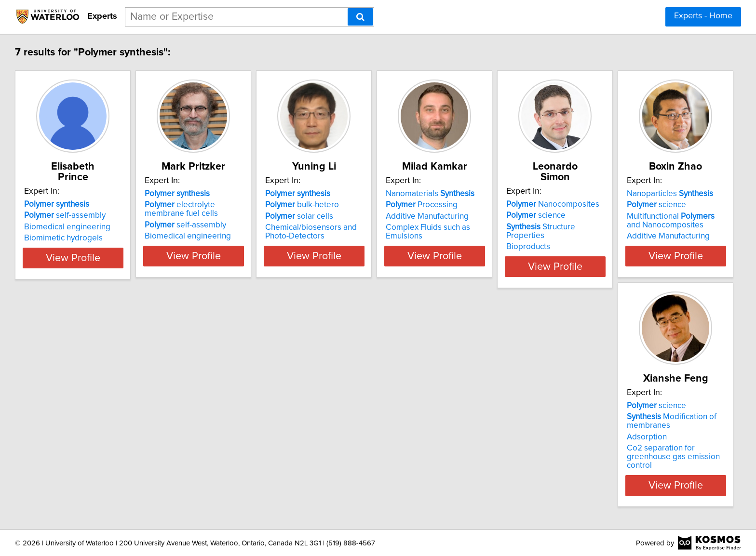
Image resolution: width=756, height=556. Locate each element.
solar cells (349, 216)
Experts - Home (703, 16)
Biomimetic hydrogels (65, 227)
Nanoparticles (69, 414)
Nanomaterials (504, 194)
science (634, 205)
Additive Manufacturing (501, 216)
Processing (495, 205)
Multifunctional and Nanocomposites (77, 441)
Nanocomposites (651, 194)
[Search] (360, 17)
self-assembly (66, 205)
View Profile (87, 265)
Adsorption (190, 446)
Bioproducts (626, 227)
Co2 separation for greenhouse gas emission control (227, 461)
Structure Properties (659, 216)
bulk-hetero (352, 205)
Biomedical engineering (69, 216)
